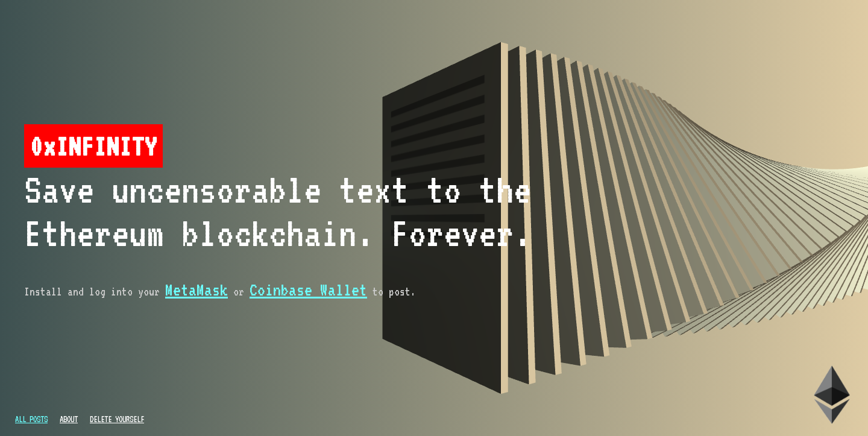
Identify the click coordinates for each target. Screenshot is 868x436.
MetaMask (197, 289)
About (69, 419)
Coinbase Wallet (308, 289)
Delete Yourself (117, 419)
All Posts (31, 419)
